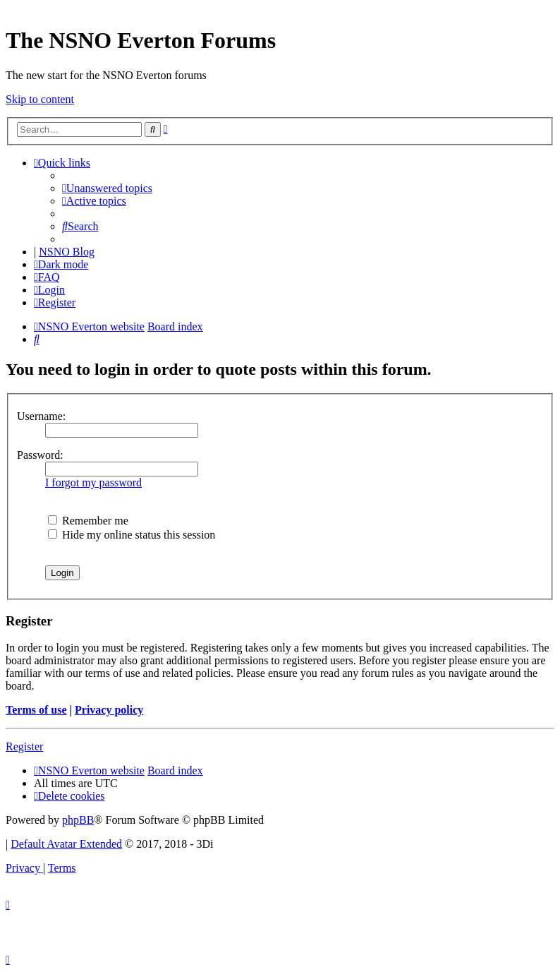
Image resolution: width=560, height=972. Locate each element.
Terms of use (36, 710)
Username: (41, 416)
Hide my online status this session (132, 535)
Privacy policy (109, 710)
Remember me (88, 521)
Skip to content (40, 99)
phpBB (78, 820)
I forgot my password (93, 482)
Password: (40, 455)
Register (24, 746)
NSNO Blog (67, 252)
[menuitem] (107, 188)
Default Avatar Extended (66, 844)
